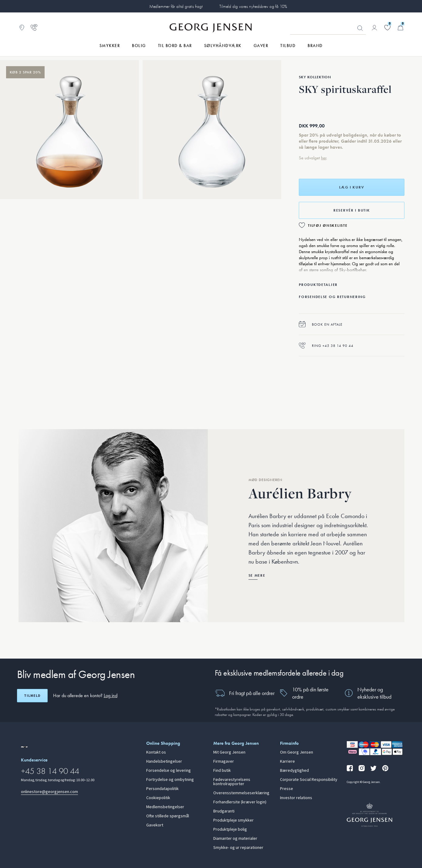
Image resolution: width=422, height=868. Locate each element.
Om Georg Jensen (297, 752)
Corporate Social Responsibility (309, 780)
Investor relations (296, 798)
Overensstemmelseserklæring (241, 793)
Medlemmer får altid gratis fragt (176, 6)
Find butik (222, 771)
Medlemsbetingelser (165, 807)
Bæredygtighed (294, 771)
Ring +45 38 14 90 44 (326, 346)
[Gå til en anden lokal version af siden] (24, 747)
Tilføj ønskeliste (328, 225)
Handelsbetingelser (164, 761)
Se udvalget (310, 158)
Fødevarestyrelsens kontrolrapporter (232, 782)
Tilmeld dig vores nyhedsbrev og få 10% (253, 6)
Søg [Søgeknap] (360, 28)
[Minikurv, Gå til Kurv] (400, 28)
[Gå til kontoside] (374, 28)
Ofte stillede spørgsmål (168, 816)
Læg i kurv (352, 187)
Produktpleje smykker (233, 820)
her (324, 158)
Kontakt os (156, 752)
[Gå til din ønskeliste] (387, 28)
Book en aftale (321, 324)
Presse (287, 789)
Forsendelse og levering (169, 771)
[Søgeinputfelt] (328, 28)
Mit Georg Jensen (229, 752)
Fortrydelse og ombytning (170, 780)
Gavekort (155, 825)
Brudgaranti (224, 811)
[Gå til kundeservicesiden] (34, 28)
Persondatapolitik (162, 789)
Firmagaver (224, 761)
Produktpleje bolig (230, 829)
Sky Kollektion (315, 77)
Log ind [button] (111, 695)
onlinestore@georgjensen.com (49, 792)
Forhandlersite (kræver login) (240, 802)
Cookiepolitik (158, 798)
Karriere (287, 761)
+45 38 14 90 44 (50, 771)
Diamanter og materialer (235, 839)
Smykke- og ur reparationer (238, 848)
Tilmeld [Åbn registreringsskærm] (32, 696)
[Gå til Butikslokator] (22, 28)
